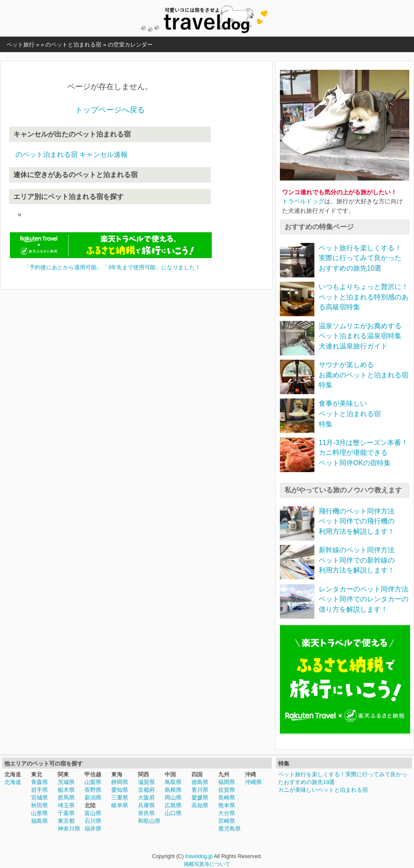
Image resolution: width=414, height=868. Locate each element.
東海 (117, 774)
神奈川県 (69, 829)
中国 (170, 774)
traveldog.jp (199, 856)
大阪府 (146, 798)
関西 (144, 774)
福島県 (39, 821)
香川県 (200, 790)
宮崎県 (227, 821)
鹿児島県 (229, 829)
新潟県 (93, 798)
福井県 (93, 829)
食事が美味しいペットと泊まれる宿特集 (350, 414)
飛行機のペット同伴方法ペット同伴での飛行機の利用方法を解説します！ (357, 521)
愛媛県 (200, 798)
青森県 (39, 782)
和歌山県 (149, 821)
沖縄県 (253, 782)
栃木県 (66, 790)
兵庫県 (146, 805)
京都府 (146, 790)
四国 (197, 774)
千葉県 (66, 813)
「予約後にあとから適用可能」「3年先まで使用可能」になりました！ (112, 267)
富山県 (93, 813)
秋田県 (39, 805)
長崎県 (227, 798)
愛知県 (120, 790)
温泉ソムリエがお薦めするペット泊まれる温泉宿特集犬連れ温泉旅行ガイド (360, 336)
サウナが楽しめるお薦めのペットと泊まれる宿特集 (364, 375)
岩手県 (39, 790)
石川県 (93, 821)
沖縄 (251, 774)
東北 (37, 774)
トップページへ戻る (110, 110)
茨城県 (66, 782)
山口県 (173, 813)
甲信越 (93, 774)
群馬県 (66, 798)
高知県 (200, 805)
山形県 (39, 813)
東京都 (66, 821)
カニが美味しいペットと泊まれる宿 (323, 790)
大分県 (227, 813)
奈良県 (146, 813)
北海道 (13, 774)
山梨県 (93, 782)
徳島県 (200, 782)
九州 (224, 774)
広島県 (173, 805)
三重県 (120, 798)
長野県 (93, 790)
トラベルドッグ (303, 201)
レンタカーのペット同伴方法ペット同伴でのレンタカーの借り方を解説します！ (364, 599)
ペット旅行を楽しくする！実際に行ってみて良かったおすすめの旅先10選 (360, 258)
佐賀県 (227, 790)
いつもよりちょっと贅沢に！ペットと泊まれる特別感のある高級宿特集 (364, 297)
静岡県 (120, 782)
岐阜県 (120, 805)
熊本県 (227, 805)
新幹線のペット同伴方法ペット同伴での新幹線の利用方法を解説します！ (357, 560)
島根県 (173, 790)
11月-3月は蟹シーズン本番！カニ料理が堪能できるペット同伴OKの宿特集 (363, 453)
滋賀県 (146, 782)
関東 (63, 774)
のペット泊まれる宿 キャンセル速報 (72, 154)
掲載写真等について (207, 864)
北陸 (90, 805)
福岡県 (227, 782)
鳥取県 (173, 782)
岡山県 (173, 798)
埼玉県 (66, 805)
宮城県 (39, 798)
